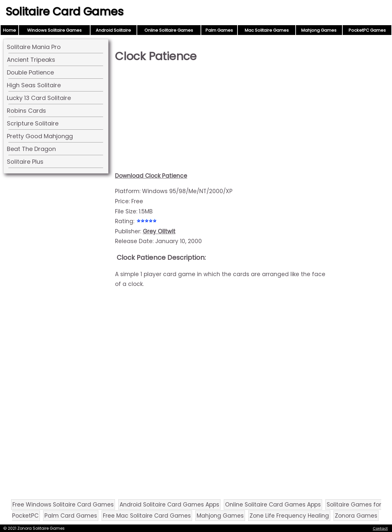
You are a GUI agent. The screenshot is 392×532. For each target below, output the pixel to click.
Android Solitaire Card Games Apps (169, 505)
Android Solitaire (113, 30)
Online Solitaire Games (169, 30)
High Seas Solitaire (34, 85)
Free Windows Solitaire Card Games (63, 505)
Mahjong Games (319, 30)
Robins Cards (26, 111)
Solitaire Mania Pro (34, 47)
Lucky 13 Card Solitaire (39, 98)
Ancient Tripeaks (31, 60)
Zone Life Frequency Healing (289, 516)
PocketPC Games (367, 30)
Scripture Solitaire (33, 123)
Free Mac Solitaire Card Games (147, 516)
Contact (380, 528)
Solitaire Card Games (65, 11)
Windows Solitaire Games (54, 30)
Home (9, 30)
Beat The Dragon (31, 149)
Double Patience (30, 72)
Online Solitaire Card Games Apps (273, 505)
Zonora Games (356, 516)
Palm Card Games (71, 516)
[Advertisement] (223, 120)
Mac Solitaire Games (267, 30)
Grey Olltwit (159, 231)
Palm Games (219, 30)
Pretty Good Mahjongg (40, 136)
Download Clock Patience (151, 176)
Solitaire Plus (25, 162)
